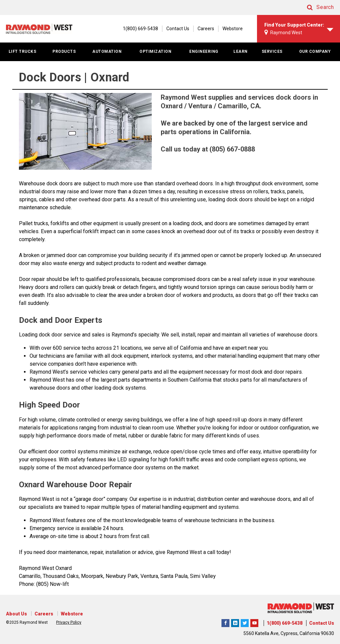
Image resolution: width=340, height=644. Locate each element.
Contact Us (178, 29)
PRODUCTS (64, 51)
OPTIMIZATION (155, 51)
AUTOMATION (107, 51)
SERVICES (272, 51)
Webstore (233, 29)
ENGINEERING (204, 51)
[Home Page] (39, 29)
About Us (16, 614)
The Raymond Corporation (254, 622)
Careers (206, 29)
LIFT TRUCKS (23, 51)
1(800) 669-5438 (285, 623)
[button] (314, 7)
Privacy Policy (69, 622)
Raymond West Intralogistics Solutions (225, 622)
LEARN (241, 51)
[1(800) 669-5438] (137, 29)
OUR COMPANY (315, 51)
